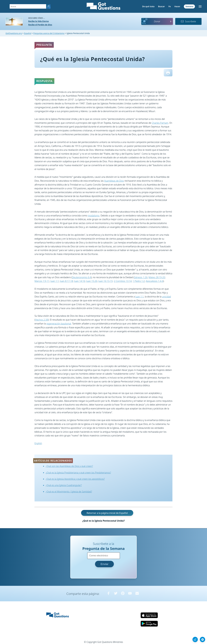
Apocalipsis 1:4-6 (154, 281)
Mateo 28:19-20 (157, 277)
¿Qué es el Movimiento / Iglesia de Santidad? (69, 492)
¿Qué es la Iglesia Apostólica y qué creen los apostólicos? (75, 479)
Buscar (161, 6)
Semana (189, 6)
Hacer (177, 6)
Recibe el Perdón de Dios (40, 25)
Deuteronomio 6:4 (82, 277)
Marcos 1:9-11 (42, 281)
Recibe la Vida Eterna (39, 21)
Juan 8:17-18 (66, 281)
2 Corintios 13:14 (123, 281)
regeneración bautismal (59, 324)
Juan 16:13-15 (106, 281)
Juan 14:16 (80, 281)
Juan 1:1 (55, 281)
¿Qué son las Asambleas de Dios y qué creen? (69, 466)
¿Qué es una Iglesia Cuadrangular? (64, 485)
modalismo (94, 216)
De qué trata (148, 6)
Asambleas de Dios (114, 181)
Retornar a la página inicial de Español (107, 513)
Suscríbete (188, 21)
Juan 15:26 (92, 281)
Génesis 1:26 (141, 277)
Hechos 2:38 (42, 320)
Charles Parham (160, 123)
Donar (157, 21)
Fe (170, 6)
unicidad (166, 297)
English (38, 443)
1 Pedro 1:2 (139, 281)
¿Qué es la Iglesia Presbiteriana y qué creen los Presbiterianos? (78, 473)
